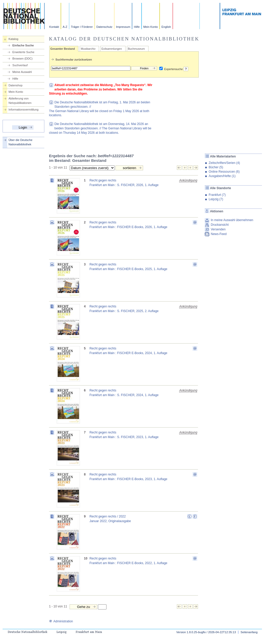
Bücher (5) (216, 167)
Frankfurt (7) (217, 195)
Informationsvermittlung (23, 110)
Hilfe (137, 27)
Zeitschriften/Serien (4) (224, 163)
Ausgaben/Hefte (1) (222, 176)
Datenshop (15, 85)
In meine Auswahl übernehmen (232, 220)
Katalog (13, 39)
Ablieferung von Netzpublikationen (20, 101)
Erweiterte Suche (23, 52)
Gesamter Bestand (63, 49)
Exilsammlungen (112, 49)
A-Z (65, 27)
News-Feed (218, 234)
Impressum (123, 27)
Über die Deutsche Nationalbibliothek (20, 142)
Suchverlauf (20, 65)
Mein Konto (151, 27)
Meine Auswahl (22, 72)
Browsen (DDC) (22, 58)
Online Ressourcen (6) (224, 172)
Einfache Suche (23, 45)
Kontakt (54, 27)
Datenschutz (104, 27)
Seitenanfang (249, 632)
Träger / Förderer (82, 27)
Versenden (218, 229)
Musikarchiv (88, 49)
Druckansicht (220, 225)
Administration (61, 621)
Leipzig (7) (216, 199)
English (166, 27)
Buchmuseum (136, 49)
